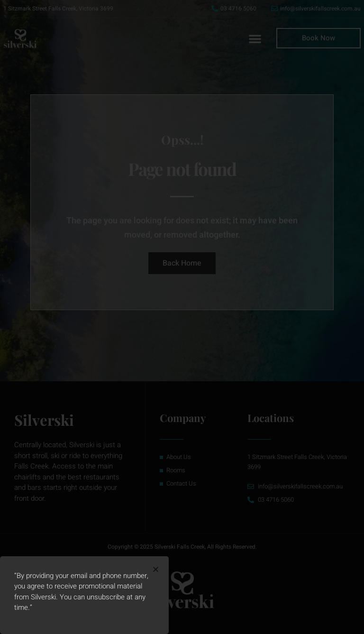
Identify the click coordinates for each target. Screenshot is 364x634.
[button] (156, 569)
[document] (182, 317)
